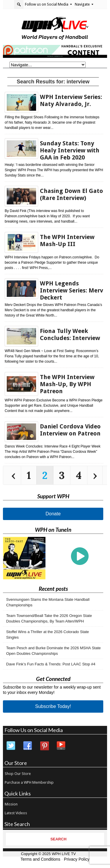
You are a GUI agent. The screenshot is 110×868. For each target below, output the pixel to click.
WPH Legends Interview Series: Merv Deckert (72, 290)
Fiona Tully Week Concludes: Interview (70, 334)
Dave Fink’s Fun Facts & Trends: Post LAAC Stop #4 (51, 664)
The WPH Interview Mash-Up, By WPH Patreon (67, 384)
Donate (53, 514)
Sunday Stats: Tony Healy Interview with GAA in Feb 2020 (70, 150)
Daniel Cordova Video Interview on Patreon (70, 430)
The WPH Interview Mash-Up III (67, 240)
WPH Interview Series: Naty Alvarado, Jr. (71, 100)
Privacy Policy (77, 859)
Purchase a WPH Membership (29, 782)
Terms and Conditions (40, 859)
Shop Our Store (18, 774)
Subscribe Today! (53, 706)
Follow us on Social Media (48, 4)
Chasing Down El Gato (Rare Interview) (71, 194)
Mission (11, 804)
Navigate (84, 4)
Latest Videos (16, 813)
